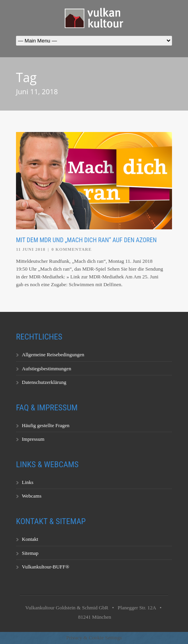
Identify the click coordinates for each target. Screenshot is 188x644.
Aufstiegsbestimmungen (46, 369)
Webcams (32, 496)
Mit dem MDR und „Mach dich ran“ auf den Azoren (86, 240)
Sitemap (30, 553)
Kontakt (30, 539)
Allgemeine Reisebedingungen (53, 355)
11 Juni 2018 (31, 249)
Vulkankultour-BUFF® (46, 567)
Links (28, 482)
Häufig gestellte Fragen (46, 425)
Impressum (33, 439)
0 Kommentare (72, 249)
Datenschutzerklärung (44, 382)
